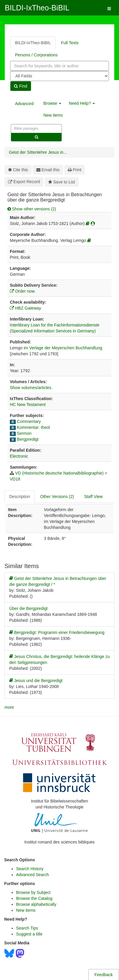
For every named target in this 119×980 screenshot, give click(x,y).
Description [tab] (20, 497)
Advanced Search (33, 875)
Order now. (23, 291)
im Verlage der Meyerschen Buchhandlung (63, 348)
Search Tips (27, 928)
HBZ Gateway (25, 308)
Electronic (19, 456)
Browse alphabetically (36, 904)
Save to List (62, 182)
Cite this (18, 170)
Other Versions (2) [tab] (57, 497)
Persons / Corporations (36, 55)
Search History (30, 869)
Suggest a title (29, 934)
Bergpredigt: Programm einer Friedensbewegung (57, 632)
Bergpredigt (28, 439)
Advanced (24, 104)
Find (21, 86)
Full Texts (70, 43)
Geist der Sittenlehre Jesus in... (38, 152)
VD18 (15, 479)
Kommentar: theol (33, 427)
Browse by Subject (33, 892)
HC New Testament (28, 405)
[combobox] (59, 66)
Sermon (24, 433)
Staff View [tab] (94, 497)
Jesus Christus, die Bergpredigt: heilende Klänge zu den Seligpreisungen (59, 659)
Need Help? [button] (82, 103)
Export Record (24, 182)
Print (75, 170)
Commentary (29, 421)
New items (53, 115)
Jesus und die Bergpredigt (36, 681)
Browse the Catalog (34, 898)
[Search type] (59, 76)
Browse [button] (53, 103)
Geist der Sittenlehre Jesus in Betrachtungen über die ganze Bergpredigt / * (58, 581)
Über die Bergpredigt (28, 608)
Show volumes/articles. (31, 388)
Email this (48, 170)
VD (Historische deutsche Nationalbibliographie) (59, 473)
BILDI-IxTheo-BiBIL (37, 8)
